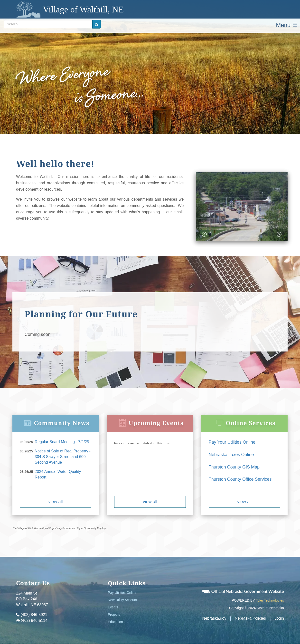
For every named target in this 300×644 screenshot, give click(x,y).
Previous (204, 234)
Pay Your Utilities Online (232, 442)
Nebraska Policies (250, 618)
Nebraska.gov (214, 618)
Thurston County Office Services (240, 479)
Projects (114, 615)
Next (279, 234)
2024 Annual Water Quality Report (58, 474)
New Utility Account (122, 600)
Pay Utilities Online (122, 593)
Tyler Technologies (270, 600)
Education (115, 622)
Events (113, 607)
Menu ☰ (287, 25)
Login (279, 618)
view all (55, 502)
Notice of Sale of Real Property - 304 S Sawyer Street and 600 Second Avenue (63, 457)
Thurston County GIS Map (234, 467)
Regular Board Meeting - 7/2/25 (62, 442)
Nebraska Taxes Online (231, 455)
